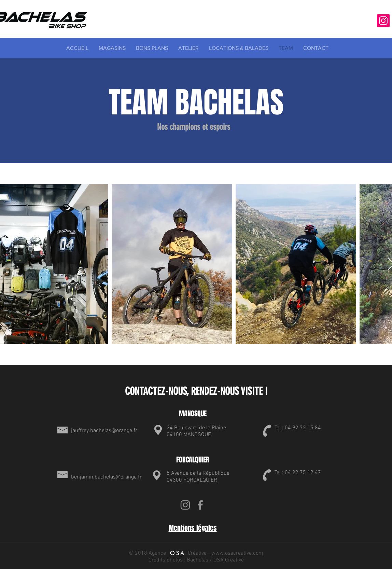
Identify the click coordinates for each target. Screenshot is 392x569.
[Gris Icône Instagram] (185, 505)
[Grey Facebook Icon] (200, 505)
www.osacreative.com (237, 553)
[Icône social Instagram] (383, 21)
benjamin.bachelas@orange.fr (106, 477)
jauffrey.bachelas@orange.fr (104, 431)
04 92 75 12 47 (303, 473)
